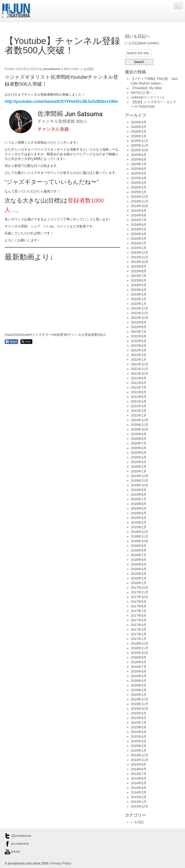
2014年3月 (139, 792)
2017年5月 (139, 620)
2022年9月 (139, 322)
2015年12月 (140, 699)
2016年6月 (139, 671)
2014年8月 (139, 769)
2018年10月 (140, 541)
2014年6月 (139, 778)
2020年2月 (139, 467)
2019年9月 (139, 490)
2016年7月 (139, 667)
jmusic (13, 851)
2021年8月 (139, 383)
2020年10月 (140, 429)
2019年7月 (139, 499)
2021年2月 (139, 411)
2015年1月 (139, 750)
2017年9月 (139, 602)
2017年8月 (139, 606)
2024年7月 (139, 220)
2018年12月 (140, 532)
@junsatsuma (18, 836)
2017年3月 (139, 629)
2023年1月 (139, 304)
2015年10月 (140, 709)
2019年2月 (139, 522)
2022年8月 (139, 327)
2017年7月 (139, 611)
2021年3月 (139, 406)
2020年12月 (140, 420)
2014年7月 (139, 774)
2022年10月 (140, 318)
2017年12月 (140, 588)
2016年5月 (139, 676)
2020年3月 (139, 462)
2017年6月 (139, 616)
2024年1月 (139, 248)
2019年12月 (140, 476)
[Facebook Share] (11, 342)
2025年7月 (139, 164)
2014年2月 (139, 797)
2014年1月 (139, 802)
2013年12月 (140, 806)
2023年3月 (139, 294)
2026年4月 (139, 122)
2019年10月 (140, 485)
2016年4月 (139, 681)
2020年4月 (139, 457)
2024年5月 (139, 229)
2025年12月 (140, 141)
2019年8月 (139, 495)
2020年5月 (139, 453)
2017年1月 (139, 639)
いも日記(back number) (142, 43)
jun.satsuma (17, 844)
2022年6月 (139, 336)
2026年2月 (139, 131)
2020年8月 (139, 439)
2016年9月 (139, 657)
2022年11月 (140, 313)
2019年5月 (139, 508)
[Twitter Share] (26, 342)
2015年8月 (139, 718)
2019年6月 (139, 504)
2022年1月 (139, 360)
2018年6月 (139, 560)
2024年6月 (139, 225)
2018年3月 (139, 574)
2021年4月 (139, 401)
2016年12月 (140, 643)
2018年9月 (139, 546)
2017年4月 (139, 625)
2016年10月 (140, 653)
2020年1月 (139, 471)
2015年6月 (139, 727)
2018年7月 (139, 555)
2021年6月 (139, 392)
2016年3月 (139, 685)
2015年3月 (139, 741)
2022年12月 (140, 308)
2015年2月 (139, 746)
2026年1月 (139, 136)
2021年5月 (139, 397)
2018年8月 (139, 550)
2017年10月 (140, 597)
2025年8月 (139, 159)
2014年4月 (139, 788)
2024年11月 (140, 201)
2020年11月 (140, 425)
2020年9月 (139, 434)
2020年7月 (139, 443)
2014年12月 (140, 755)
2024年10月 (140, 206)
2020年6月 (139, 448)
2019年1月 (139, 527)
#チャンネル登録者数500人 (86, 335)
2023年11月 (140, 257)
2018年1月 (139, 583)
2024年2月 (139, 243)
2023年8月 (139, 271)
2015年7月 (139, 723)
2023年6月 (139, 280)
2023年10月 (140, 262)
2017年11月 (140, 592)
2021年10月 (140, 373)
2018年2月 (139, 578)
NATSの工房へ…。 (145, 93)
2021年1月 (139, 415)
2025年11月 (140, 145)
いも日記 (87, 69)
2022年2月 (139, 355)
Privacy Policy (61, 863)
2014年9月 (139, 764)
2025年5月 (139, 173)
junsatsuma (52, 69)
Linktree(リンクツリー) (147, 97)
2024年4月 (139, 234)
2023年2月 (139, 299)
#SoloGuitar (22, 335)
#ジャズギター (41, 335)
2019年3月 (139, 518)
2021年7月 (139, 387)
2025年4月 (139, 178)
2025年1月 (139, 192)
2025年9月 (139, 155)
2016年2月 (139, 690)
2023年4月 (139, 290)
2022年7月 (139, 332)
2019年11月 (140, 481)
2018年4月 (139, 569)
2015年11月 (140, 704)
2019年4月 (139, 513)
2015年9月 (139, 713)
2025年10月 (140, 150)
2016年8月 (139, 662)
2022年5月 (139, 341)
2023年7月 (139, 276)
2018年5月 (139, 564)
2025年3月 (139, 183)
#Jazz (9, 335)
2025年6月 (139, 169)
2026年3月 (139, 127)
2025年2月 (139, 187)
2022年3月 (139, 350)
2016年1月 (139, 695)
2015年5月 (139, 732)
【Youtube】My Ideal (146, 88)
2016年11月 (140, 648)
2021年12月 (140, 364)
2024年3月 (139, 239)
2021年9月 (139, 378)
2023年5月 (139, 285)
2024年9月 (139, 211)
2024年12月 (140, 197)
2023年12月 (140, 252)
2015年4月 (139, 737)
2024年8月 (139, 215)
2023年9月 (139, 266)
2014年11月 (140, 760)
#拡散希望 (59, 335)
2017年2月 (139, 634)
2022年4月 (139, 346)
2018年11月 (140, 536)
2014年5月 (139, 783)
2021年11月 (140, 369)
